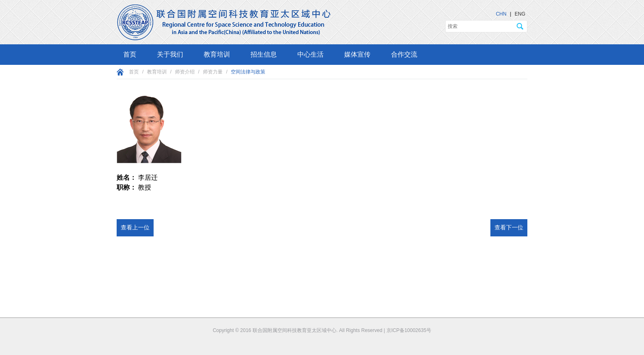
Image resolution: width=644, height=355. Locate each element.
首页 (130, 54)
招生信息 (264, 54)
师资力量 (213, 72)
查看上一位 (135, 227)
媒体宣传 (357, 54)
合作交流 (404, 54)
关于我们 (170, 54)
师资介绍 (185, 72)
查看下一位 (509, 227)
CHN (501, 14)
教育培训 (217, 54)
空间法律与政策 (248, 72)
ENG (520, 14)
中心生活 (310, 54)
